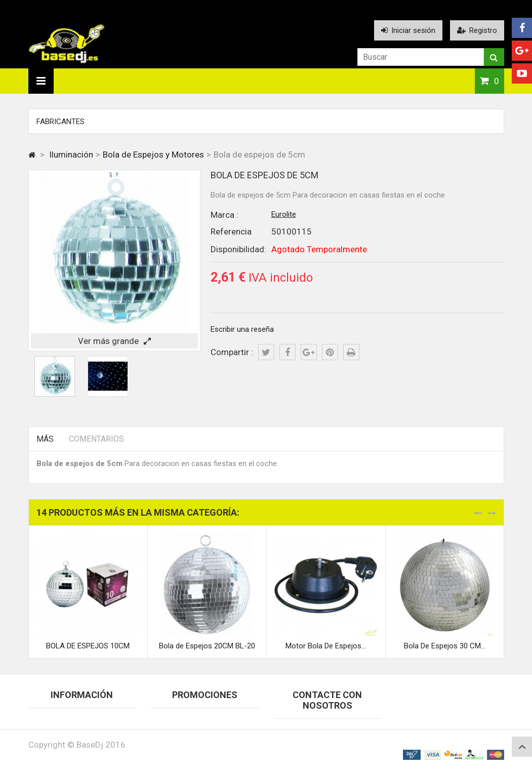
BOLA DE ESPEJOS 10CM (88, 646)
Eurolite (284, 214)
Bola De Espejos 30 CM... (445, 646)
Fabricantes (60, 122)
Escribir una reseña (242, 329)
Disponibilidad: (238, 249)
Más (45, 439)
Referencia (231, 231)
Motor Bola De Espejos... (326, 646)
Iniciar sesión (408, 30)
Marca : (224, 215)
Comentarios (96, 439)
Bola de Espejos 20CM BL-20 (207, 646)
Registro (477, 30)
